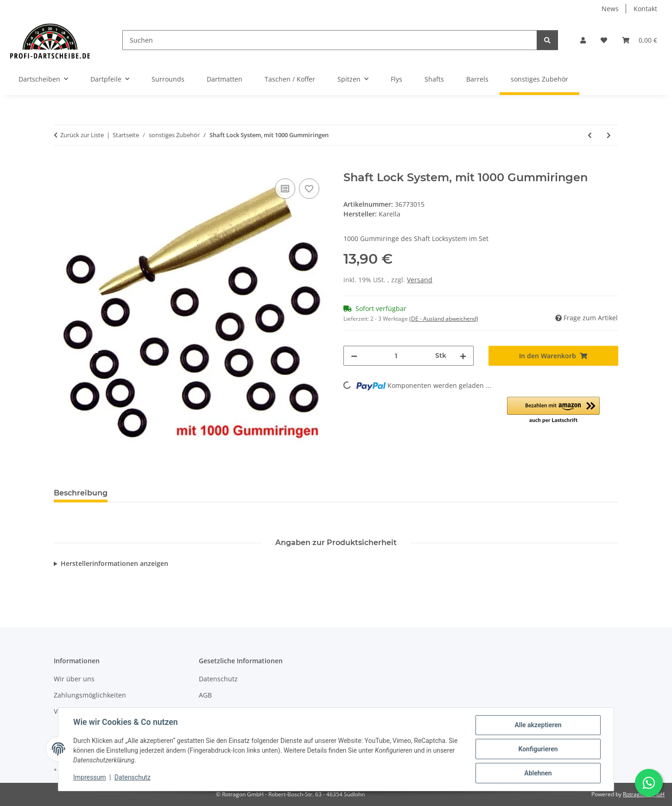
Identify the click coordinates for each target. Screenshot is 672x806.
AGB (205, 695)
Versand (420, 280)
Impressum (89, 777)
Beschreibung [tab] (81, 493)
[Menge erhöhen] (463, 356)
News (610, 9)
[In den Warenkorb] (61, 166)
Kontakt (645, 9)
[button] (583, 40)
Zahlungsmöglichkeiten (90, 695)
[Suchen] (330, 40)
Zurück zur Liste (82, 135)
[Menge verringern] (354, 356)
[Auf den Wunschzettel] (309, 189)
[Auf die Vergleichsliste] (285, 189)
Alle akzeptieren (538, 725)
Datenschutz (133, 777)
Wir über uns (74, 679)
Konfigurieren (538, 749)
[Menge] (396, 356)
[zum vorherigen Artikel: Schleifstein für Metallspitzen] (590, 135)
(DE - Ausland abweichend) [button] (444, 319)
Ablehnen (538, 773)
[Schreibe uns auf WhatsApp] (649, 783)
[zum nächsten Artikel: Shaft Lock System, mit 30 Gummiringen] (609, 135)
